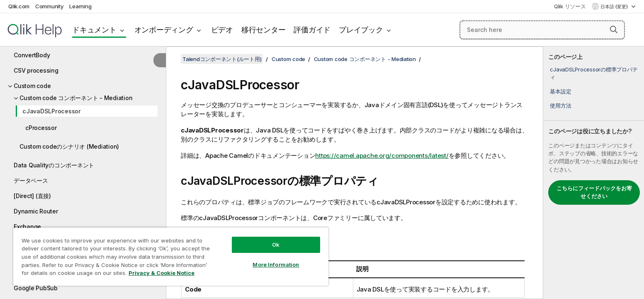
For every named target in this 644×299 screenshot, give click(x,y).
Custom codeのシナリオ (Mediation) (69, 146)
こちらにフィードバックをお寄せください (594, 192)
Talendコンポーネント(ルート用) (222, 59)
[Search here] (542, 30)
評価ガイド (312, 30)
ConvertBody (32, 55)
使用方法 (560, 105)
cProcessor (41, 128)
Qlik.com (19, 6)
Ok (276, 245)
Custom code (32, 86)
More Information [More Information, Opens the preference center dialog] (276, 265)
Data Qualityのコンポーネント (54, 165)
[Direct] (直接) (32, 196)
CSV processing (36, 70)
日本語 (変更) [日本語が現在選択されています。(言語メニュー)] (615, 7)
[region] (171, 256)
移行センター (264, 30)
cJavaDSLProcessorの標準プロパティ (594, 73)
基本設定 (560, 91)
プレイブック (361, 30)
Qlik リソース (570, 6)
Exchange (27, 227)
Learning (80, 6)
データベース (31, 180)
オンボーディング (164, 30)
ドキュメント (94, 30)
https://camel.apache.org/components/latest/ (382, 156)
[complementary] (594, 173)
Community (50, 6)
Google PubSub (36, 288)
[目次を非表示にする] (160, 60)
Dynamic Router (36, 211)
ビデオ (222, 30)
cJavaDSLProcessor (52, 111)
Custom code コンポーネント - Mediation (76, 98)
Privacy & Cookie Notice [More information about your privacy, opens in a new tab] (162, 273)
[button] (614, 29)
